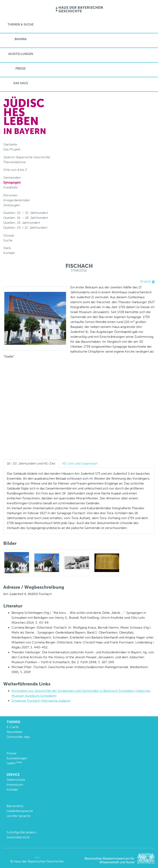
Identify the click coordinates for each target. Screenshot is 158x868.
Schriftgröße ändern (21, 832)
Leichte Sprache (19, 816)
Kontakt (9, 253)
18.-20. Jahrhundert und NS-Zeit (31, 463)
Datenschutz (16, 780)
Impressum (15, 785)
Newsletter (15, 732)
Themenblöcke (15, 162)
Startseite (10, 144)
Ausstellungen (21, 54)
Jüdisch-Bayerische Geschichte (27, 157)
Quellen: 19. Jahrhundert (22, 223)
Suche (8, 240)
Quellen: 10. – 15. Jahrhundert (26, 213)
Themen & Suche (21, 24)
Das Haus (21, 83)
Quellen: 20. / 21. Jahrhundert (25, 228)
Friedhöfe (10, 187)
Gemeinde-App (18, 737)
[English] (145, 281)
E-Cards (13, 727)
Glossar (9, 235)
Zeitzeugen (12, 205)
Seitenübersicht (18, 837)
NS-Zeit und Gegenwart (80, 463)
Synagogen (12, 182)
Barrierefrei (15, 806)
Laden (14, 763)
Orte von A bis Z (15, 170)
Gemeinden (12, 178)
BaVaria (21, 39)
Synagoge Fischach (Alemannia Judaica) (41, 701)
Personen (10, 195)
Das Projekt (12, 149)
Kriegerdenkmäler (17, 200)
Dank (7, 248)
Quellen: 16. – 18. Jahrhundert (26, 218)
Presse (21, 69)
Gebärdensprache (20, 811)
